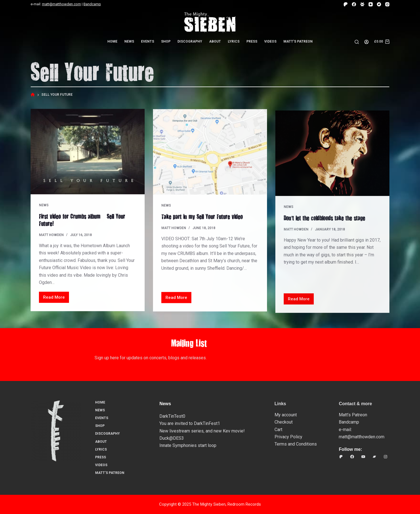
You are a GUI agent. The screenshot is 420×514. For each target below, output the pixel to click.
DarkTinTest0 (172, 416)
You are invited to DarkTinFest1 (190, 423)
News (129, 41)
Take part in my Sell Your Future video (202, 218)
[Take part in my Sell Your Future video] (210, 153)
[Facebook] (354, 4)
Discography (190, 41)
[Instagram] (387, 4)
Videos (270, 41)
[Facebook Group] (362, 4)
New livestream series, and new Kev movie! (202, 431)
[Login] (366, 42)
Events (148, 41)
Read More (56, 299)
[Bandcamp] (379, 4)
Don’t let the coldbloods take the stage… (327, 225)
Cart (278, 430)
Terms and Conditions (296, 444)
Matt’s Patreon (298, 41)
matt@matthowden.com (61, 4)
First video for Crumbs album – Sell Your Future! (82, 220)
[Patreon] (346, 4)
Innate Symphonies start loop (188, 445)
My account (286, 415)
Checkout (284, 422)
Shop (166, 41)
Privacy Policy (288, 437)
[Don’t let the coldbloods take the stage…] (332, 160)
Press (252, 41)
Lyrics (234, 41)
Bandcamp (92, 4)
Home (112, 41)
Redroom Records (244, 504)
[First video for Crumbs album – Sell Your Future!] (88, 152)
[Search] (357, 42)
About (215, 41)
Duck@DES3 (172, 438)
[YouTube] (371, 4)
